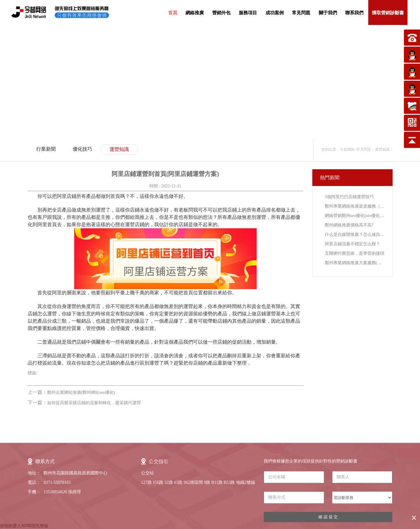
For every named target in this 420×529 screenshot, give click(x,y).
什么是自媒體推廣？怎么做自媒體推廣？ (355, 235)
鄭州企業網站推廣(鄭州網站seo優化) (81, 392)
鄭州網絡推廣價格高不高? (349, 225)
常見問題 (301, 13)
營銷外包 (221, 13)
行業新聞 (46, 149)
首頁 (173, 13)
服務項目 (248, 13)
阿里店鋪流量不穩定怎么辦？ (352, 244)
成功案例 (275, 13)
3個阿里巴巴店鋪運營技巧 (349, 197)
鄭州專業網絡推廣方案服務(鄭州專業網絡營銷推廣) (355, 263)
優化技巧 (82, 149)
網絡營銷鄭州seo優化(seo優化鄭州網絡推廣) (355, 216)
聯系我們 (354, 13)
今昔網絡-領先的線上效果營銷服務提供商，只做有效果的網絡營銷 (65, 12)
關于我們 (328, 13)
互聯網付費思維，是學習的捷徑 (355, 253)
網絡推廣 (195, 13)
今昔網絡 (347, 149)
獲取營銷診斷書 (388, 13)
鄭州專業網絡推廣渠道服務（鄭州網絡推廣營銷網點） (355, 206)
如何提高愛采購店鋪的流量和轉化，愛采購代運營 (94, 403)
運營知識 (119, 149)
